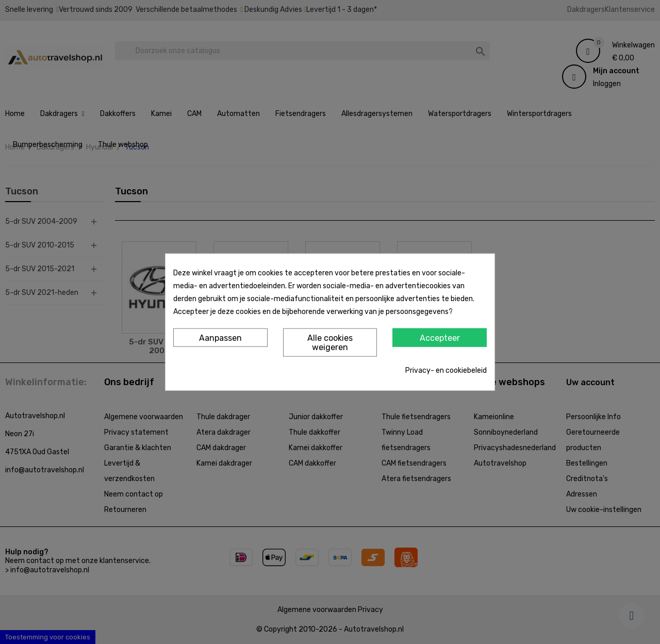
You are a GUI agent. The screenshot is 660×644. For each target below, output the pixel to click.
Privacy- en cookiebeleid (446, 370)
